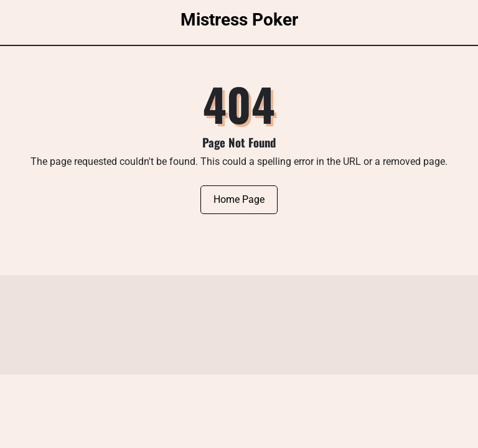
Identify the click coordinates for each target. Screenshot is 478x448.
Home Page (239, 199)
